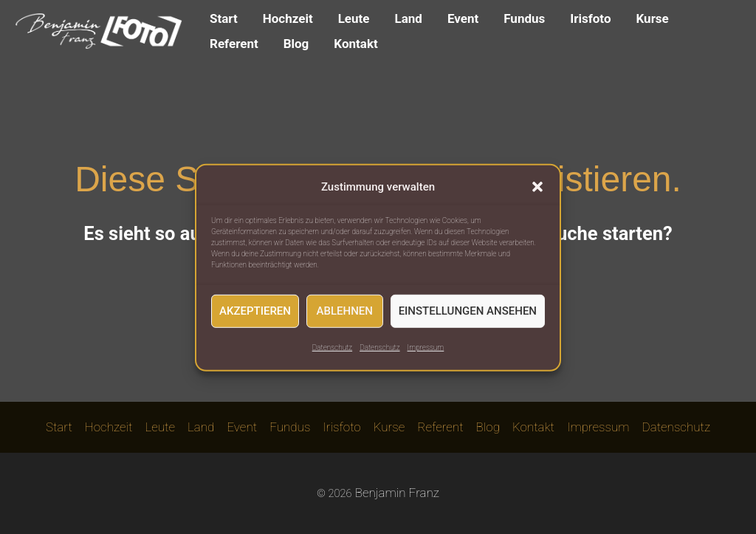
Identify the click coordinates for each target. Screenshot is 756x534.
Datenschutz (332, 354)
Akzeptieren (255, 318)
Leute (354, 18)
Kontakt (355, 44)
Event (463, 18)
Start (224, 18)
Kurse (653, 18)
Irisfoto (590, 18)
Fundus (524, 18)
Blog (296, 44)
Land (409, 18)
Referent (234, 44)
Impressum (426, 354)
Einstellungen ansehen (468, 318)
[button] (537, 194)
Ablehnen (345, 318)
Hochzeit (288, 18)
